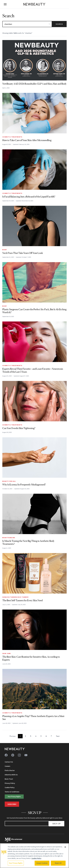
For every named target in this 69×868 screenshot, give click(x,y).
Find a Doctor (10, 770)
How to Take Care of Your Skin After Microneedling (27, 140)
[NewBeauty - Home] (34, 4)
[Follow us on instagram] (19, 755)
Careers (7, 766)
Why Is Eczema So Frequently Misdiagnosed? (24, 485)
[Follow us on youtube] (26, 755)
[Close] (65, 847)
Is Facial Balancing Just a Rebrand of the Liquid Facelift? (29, 197)
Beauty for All (9, 481)
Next (58, 736)
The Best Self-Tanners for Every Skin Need (22, 600)
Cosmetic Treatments (12, 137)
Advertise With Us (11, 775)
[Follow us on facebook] (6, 755)
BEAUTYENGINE (9, 538)
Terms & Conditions (12, 792)
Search (59, 24)
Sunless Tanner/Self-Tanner (15, 597)
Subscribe (12, 804)
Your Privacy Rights (14, 796)
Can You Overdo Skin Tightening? (19, 428)
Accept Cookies (42, 863)
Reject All (58, 863)
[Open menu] (5, 4)
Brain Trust (9, 779)
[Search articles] (27, 24)
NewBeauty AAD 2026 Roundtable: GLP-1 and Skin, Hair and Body (34, 84)
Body (5, 250)
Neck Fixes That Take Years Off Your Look (23, 253)
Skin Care (7, 653)
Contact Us (9, 762)
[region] (34, 856)
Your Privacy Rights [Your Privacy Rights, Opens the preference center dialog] (16, 863)
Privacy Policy (10, 783)
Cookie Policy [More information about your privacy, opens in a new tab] (36, 858)
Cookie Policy (10, 787)
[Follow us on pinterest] (13, 755)
